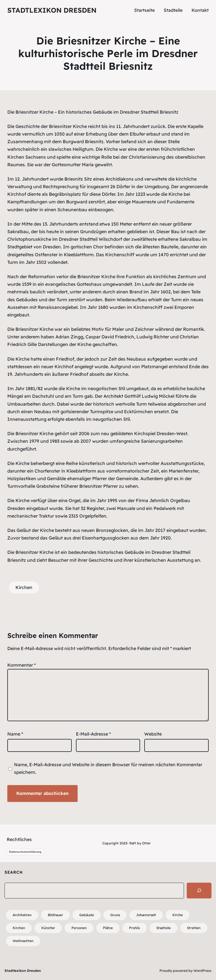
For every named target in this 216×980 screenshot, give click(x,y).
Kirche (178, 915)
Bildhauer (55, 915)
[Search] (199, 891)
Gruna (115, 915)
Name (15, 734)
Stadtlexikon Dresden (52, 10)
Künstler (48, 928)
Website (153, 734)
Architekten (22, 915)
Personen (79, 928)
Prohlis (135, 928)
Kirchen (24, 587)
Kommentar (22, 665)
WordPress (202, 971)
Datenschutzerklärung (25, 852)
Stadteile (164, 928)
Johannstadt (146, 915)
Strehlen (194, 928)
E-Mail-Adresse (93, 734)
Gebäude (87, 915)
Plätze (108, 928)
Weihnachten (23, 941)
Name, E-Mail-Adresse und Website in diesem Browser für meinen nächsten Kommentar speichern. (108, 768)
